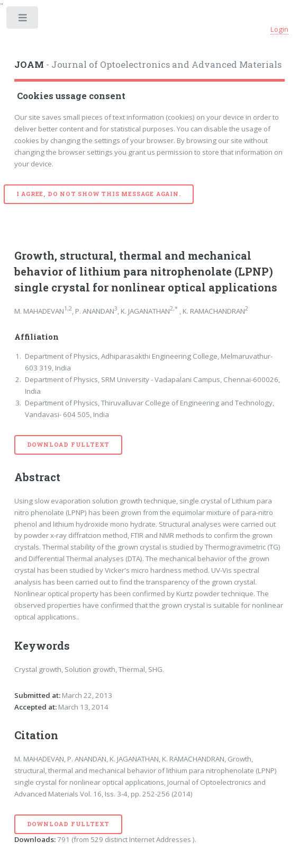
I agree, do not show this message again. (99, 194)
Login (279, 29)
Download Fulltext (69, 445)
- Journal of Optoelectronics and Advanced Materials (148, 65)
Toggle (23, 20)
